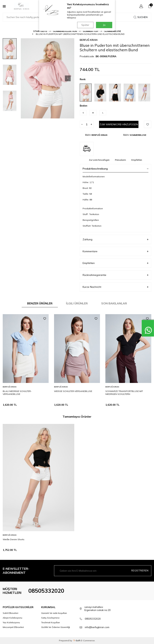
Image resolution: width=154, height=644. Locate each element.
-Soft (77, 640)
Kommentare (115, 251)
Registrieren (140, 571)
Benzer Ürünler (40, 303)
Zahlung (115, 239)
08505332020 (46, 591)
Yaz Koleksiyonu (11, 622)
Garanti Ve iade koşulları (54, 613)
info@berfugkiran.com (97, 627)
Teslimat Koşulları (51, 622)
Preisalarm (120, 160)
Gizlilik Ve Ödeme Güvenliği (56, 627)
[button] (68, 78)
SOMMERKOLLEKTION (65, 31)
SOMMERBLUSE (113, 31)
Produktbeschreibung (115, 169)
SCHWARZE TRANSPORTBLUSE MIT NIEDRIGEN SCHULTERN (124, 393)
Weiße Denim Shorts (14, 539)
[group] (48, 78)
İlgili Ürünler (77, 303)
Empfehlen (137, 160)
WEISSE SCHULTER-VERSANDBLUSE (73, 391)
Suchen (141, 17)
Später (85, 25)
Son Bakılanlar (114, 303)
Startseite (40, 31)
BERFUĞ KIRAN (89, 40)
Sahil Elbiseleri (10, 613)
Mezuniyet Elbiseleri (13, 627)
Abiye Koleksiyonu (12, 618)
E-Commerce (88, 640)
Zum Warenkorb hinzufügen (119, 124)
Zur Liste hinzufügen (99, 160)
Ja (104, 25)
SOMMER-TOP (91, 31)
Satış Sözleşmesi (50, 618)
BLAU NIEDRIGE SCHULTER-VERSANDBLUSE (17, 393)
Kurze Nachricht (115, 287)
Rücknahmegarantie (115, 275)
